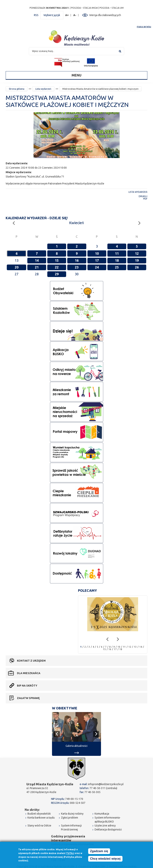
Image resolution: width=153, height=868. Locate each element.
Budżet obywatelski (39, 814)
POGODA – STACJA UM (112, 8)
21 (37, 267)
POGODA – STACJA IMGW (84, 8)
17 (97, 260)
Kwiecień (76, 223)
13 (135, 647)
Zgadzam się (99, 852)
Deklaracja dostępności (108, 829)
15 (57, 260)
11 (117, 253)
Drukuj (143, 196)
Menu (76, 75)
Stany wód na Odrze (39, 826)
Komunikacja (102, 814)
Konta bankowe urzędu (41, 818)
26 (137, 267)
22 (57, 267)
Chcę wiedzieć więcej (105, 860)
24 (97, 267)
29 (57, 274)
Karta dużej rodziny (72, 814)
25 (117, 267)
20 (17, 267)
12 (137, 253)
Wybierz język (52, 15)
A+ (67, 15)
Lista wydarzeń (43, 89)
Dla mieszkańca (29, 673)
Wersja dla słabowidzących (105, 15)
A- (75, 15)
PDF (145, 199)
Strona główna (17, 89)
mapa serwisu (144, 27)
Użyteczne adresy (105, 826)
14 (37, 260)
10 (97, 253)
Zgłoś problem (70, 818)
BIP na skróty (27, 686)
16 (77, 260)
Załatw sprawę (28, 698)
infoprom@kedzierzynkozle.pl (106, 784)
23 (77, 267)
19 (137, 260)
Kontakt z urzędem (31, 661)
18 (117, 260)
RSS (36, 15)
